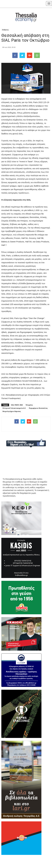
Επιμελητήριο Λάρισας (12, 411)
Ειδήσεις (5, 30)
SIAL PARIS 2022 (17, 405)
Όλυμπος (29, 405)
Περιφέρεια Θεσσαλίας (38, 408)
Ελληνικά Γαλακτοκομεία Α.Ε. (14, 408)
